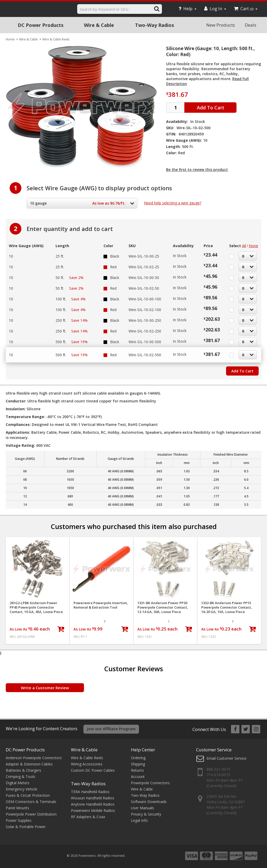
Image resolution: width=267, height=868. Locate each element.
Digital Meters (18, 783)
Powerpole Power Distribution (31, 814)
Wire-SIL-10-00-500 (145, 342)
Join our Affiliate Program (111, 729)
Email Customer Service (226, 758)
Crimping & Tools (20, 777)
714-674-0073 (218, 775)
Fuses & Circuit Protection (28, 795)
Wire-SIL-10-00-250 (145, 320)
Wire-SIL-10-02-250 (145, 331)
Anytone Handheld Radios (93, 804)
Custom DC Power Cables (93, 770)
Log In (215, 9)
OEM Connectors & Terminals (31, 802)
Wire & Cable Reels (87, 758)
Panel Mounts (17, 808)
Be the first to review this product (197, 170)
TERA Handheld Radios (90, 792)
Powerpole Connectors (150, 783)
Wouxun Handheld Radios (93, 798)
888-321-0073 (218, 769)
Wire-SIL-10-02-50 (144, 288)
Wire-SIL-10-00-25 (144, 256)
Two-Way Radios (154, 25)
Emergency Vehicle (22, 789)
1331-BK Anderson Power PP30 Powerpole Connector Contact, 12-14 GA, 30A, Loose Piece (163, 607)
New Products (221, 25)
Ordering (138, 758)
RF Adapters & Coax (88, 817)
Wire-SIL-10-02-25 (144, 267)
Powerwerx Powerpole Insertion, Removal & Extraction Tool (101, 605)
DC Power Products (41, 25)
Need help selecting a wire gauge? (173, 203)
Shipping (138, 764)
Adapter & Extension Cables (29, 764)
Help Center (143, 750)
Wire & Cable (99, 25)
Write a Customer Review (45, 688)
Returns (137, 770)
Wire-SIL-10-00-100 (145, 299)
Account (138, 777)
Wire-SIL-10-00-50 (144, 278)
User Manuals (142, 808)
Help (187, 9)
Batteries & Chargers (23, 770)
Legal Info (139, 820)
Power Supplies (19, 820)
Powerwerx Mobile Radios (93, 810)
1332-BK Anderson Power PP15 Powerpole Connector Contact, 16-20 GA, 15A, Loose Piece (227, 607)
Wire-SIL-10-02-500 (145, 355)
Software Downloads (149, 802)
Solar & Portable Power (26, 827)
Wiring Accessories (87, 764)
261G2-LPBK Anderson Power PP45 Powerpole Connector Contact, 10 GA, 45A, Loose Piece (36, 607)
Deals (251, 25)
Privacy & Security (146, 814)
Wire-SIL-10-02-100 (145, 310)
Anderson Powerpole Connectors (34, 758)
